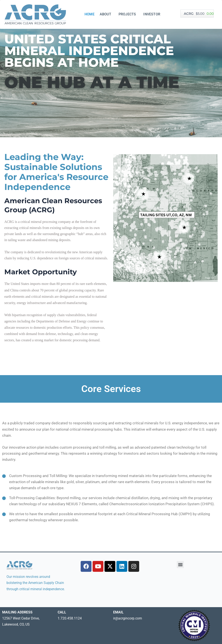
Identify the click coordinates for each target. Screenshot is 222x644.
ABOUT (107, 14)
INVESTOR (153, 14)
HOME (90, 14)
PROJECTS (128, 14)
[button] (180, 565)
